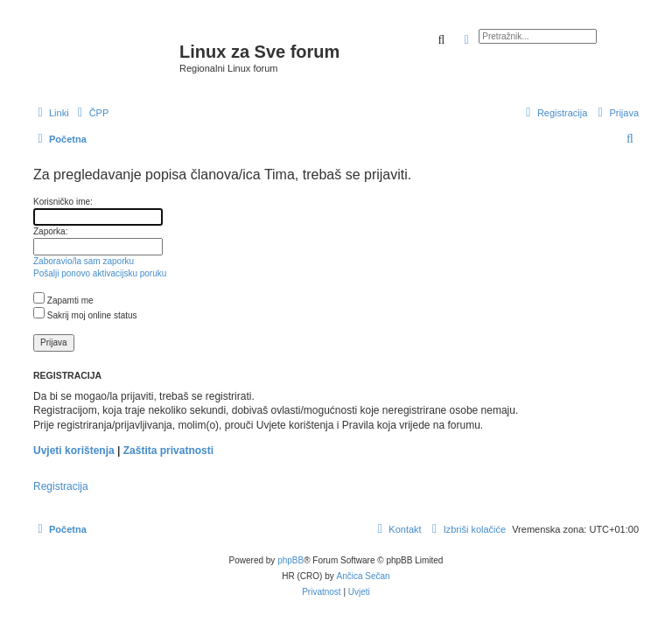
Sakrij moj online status (85, 315)
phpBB (290, 560)
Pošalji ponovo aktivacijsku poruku (100, 273)
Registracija (61, 486)
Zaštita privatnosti (168, 451)
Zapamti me (63, 301)
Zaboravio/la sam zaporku (84, 261)
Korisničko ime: (63, 202)
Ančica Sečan (364, 576)
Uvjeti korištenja (74, 451)
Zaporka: (50, 231)
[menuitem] (91, 113)
